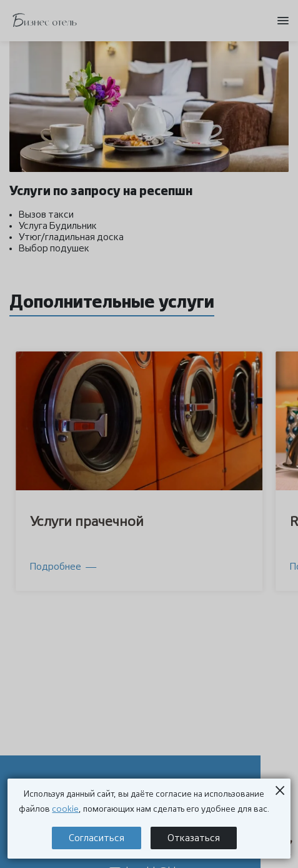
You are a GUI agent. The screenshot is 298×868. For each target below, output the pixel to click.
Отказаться (194, 838)
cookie (65, 809)
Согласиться (97, 838)
